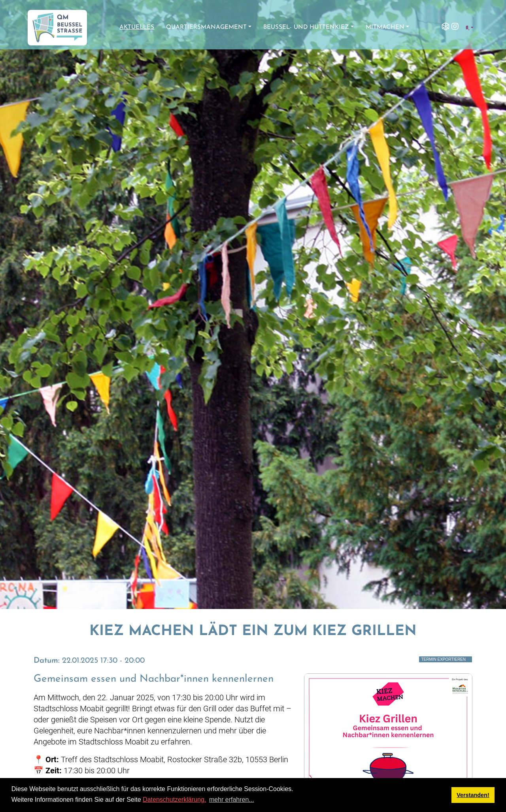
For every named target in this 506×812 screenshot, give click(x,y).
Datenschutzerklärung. (174, 800)
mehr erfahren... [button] (232, 800)
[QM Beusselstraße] (57, 28)
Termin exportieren (443, 659)
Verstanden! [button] (473, 795)
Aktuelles (137, 27)
